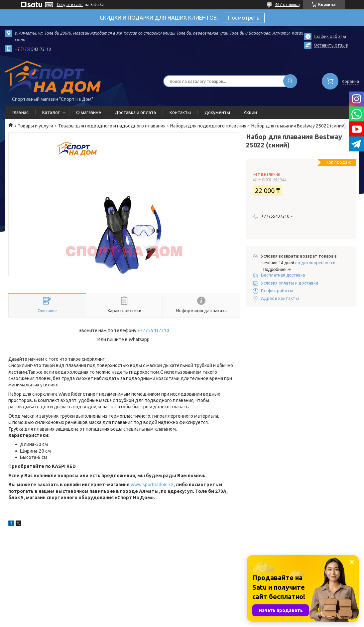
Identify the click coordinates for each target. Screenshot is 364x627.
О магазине (89, 112)
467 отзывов (287, 4)
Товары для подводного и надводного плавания (112, 126)
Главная (20, 112)
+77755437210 (153, 330)
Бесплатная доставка (283, 275)
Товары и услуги (35, 126)
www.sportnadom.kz (152, 485)
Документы (217, 112)
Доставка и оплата (135, 112)
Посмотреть (244, 18)
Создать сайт (70, 4)
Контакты (180, 112)
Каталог (51, 112)
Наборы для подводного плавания (208, 126)
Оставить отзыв (331, 45)
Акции (250, 112)
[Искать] (290, 81)
